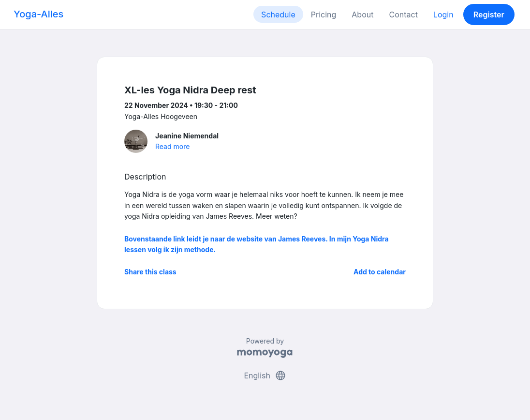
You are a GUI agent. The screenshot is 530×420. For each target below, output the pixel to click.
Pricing (324, 15)
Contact (403, 15)
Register (489, 15)
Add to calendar (380, 272)
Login (443, 15)
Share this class (150, 272)
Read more (172, 146)
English (265, 375)
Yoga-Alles (38, 14)
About (362, 15)
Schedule (278, 15)
